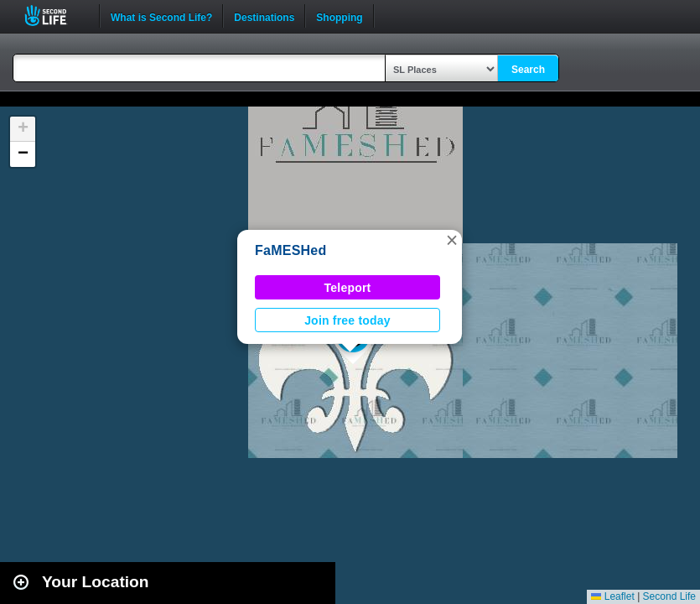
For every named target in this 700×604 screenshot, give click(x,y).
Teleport (348, 288)
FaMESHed (291, 250)
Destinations (264, 16)
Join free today (347, 320)
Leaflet (612, 596)
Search (528, 70)
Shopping (339, 16)
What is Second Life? (161, 16)
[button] (452, 240)
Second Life (55, 16)
